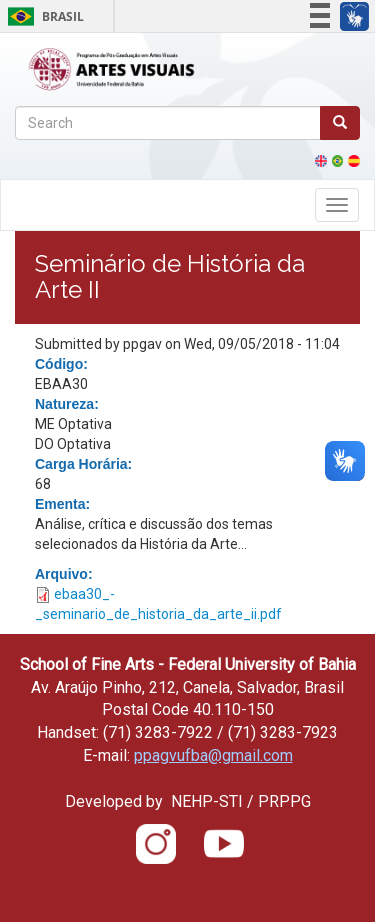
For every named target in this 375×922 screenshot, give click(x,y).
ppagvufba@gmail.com (213, 755)
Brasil (42, 16)
